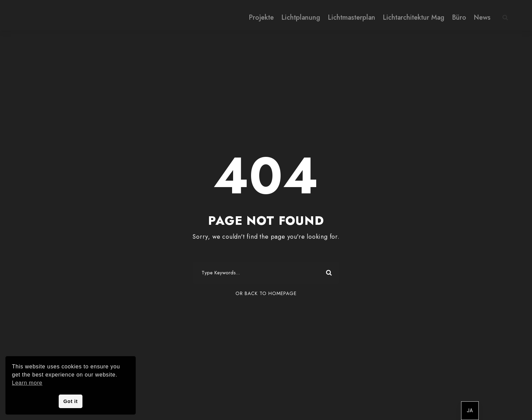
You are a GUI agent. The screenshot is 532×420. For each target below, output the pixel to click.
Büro (459, 17)
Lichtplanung (301, 17)
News (482, 17)
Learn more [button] (27, 383)
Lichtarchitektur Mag (414, 17)
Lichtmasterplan (351, 17)
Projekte (261, 17)
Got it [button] (71, 401)
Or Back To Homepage (266, 293)
